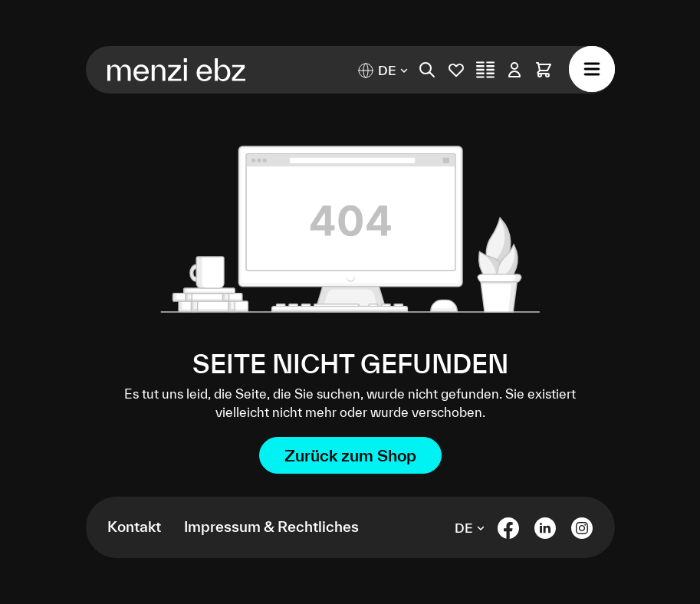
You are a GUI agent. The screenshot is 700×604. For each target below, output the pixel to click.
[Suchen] (427, 70)
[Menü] (592, 69)
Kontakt (134, 527)
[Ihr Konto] (514, 70)
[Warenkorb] (544, 70)
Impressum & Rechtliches (271, 527)
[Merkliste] (456, 70)
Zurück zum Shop (350, 455)
